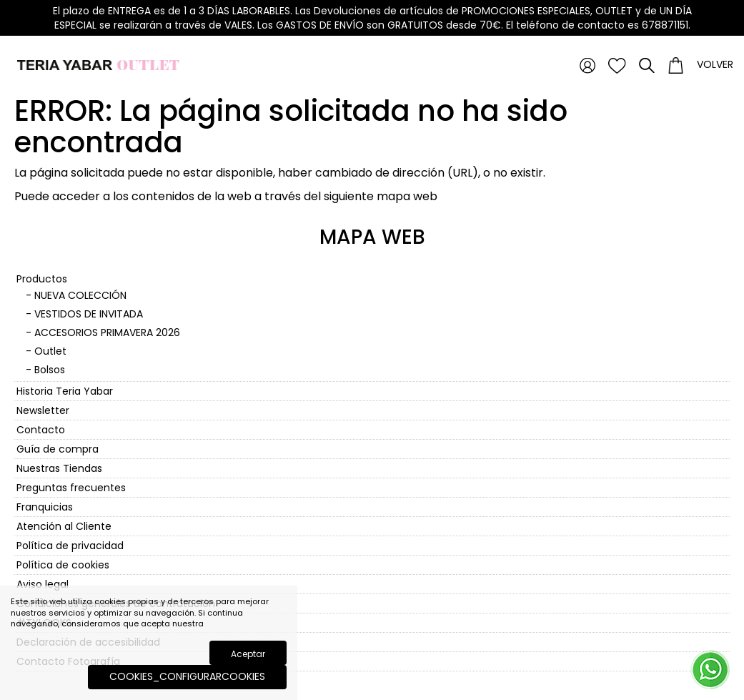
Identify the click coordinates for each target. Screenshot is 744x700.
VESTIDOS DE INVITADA (89, 314)
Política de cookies (63, 565)
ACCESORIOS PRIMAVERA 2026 (107, 332)
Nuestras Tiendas (59, 468)
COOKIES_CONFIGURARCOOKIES (187, 676)
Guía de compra (58, 449)
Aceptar (248, 654)
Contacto (41, 430)
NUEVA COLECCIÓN (80, 295)
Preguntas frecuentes (71, 488)
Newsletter (43, 410)
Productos (42, 279)
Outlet (50, 351)
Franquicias (45, 507)
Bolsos (50, 370)
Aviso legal (43, 584)
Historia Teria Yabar (65, 391)
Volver (715, 64)
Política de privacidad (70, 546)
